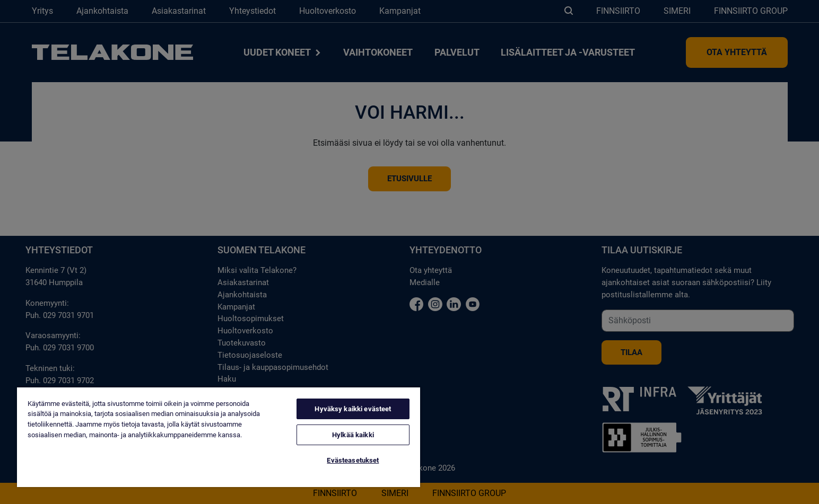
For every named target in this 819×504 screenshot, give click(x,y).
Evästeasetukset (353, 460)
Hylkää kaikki (353, 435)
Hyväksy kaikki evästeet (353, 409)
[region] (219, 437)
